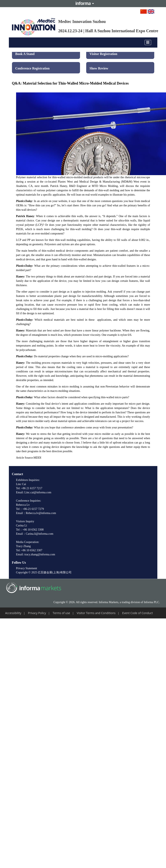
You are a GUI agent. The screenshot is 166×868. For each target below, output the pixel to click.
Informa (83, 4)
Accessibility (13, 613)
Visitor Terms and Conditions (96, 613)
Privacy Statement (27, 568)
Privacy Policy (37, 613)
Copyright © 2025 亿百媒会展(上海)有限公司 (44, 572)
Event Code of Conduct (137, 613)
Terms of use (61, 613)
